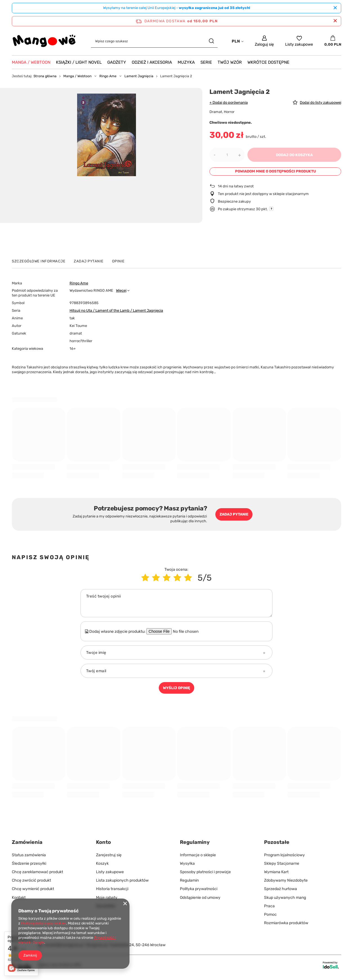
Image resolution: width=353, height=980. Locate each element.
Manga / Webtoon (31, 62)
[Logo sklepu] (44, 41)
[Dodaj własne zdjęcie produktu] (189, 631)
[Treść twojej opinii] (176, 603)
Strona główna (45, 76)
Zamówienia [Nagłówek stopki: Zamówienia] (27, 842)
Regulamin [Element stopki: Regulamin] (189, 880)
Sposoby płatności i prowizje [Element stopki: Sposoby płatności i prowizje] (205, 872)
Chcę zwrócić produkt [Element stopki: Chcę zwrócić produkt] (31, 880)
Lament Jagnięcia (139, 76)
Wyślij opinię (176, 688)
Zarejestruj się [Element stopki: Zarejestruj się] (109, 855)
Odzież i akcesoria (152, 62)
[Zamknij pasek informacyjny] (335, 21)
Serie (206, 62)
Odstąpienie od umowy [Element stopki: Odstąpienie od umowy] (200, 898)
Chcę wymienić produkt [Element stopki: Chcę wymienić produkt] (33, 889)
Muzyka (186, 62)
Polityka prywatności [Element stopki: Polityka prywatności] (199, 889)
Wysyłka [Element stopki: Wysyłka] (187, 863)
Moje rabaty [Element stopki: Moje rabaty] (107, 898)
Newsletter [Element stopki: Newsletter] (106, 906)
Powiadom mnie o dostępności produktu (275, 171)
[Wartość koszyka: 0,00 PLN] (333, 41)
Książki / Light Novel (79, 62)
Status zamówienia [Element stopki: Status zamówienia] (29, 855)
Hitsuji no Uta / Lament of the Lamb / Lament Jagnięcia (116, 310)
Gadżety (117, 62)
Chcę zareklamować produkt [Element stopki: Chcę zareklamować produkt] (37, 872)
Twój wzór (230, 62)
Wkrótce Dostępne (268, 62)
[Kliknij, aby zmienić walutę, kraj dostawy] (238, 41)
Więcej (121, 290)
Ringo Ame (108, 76)
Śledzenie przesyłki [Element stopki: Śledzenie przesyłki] (29, 863)
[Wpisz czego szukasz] (154, 41)
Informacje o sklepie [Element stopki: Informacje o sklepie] (198, 855)
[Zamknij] (335, 8)
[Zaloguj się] (264, 41)
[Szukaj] (211, 41)
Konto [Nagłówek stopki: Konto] (103, 842)
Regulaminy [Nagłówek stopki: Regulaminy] (195, 842)
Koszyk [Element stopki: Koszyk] (102, 863)
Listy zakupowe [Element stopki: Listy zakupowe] (110, 872)
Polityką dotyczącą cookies (44, 923)
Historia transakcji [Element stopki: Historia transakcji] (112, 889)
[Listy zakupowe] (299, 41)
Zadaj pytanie (234, 514)
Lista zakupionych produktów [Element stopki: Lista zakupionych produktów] (122, 880)
